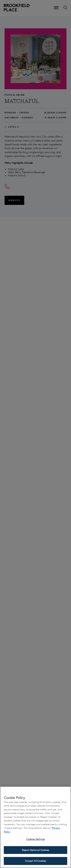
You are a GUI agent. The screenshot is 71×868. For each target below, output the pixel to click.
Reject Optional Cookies (35, 850)
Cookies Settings (35, 839)
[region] (35, 827)
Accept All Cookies (35, 861)
